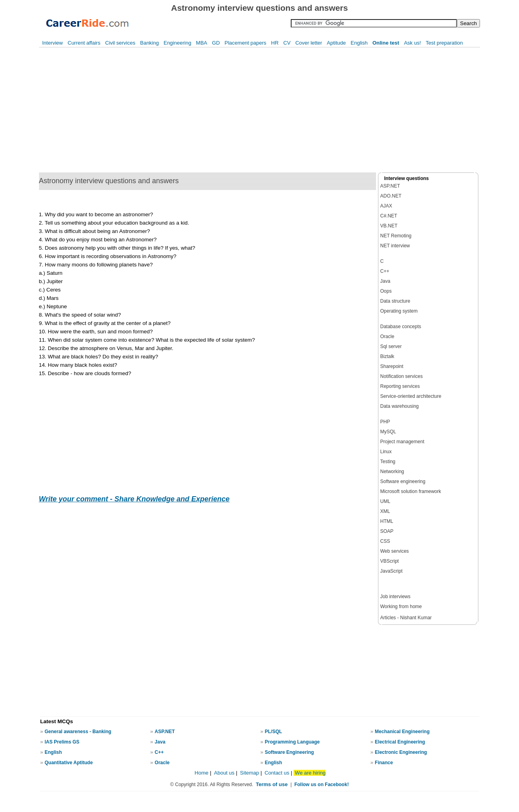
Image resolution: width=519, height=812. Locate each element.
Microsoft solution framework (411, 491)
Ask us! (412, 43)
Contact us (277, 773)
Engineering (177, 43)
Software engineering (403, 481)
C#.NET (389, 216)
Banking (150, 43)
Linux (386, 452)
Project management (402, 442)
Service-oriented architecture (411, 396)
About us (224, 773)
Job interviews (396, 597)
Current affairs (84, 43)
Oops (386, 291)
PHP (385, 422)
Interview (53, 43)
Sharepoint (392, 366)
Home (202, 773)
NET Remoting (396, 236)
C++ (385, 271)
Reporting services (400, 386)
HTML (387, 521)
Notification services (402, 376)
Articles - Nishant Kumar (406, 618)
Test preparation (444, 43)
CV (287, 43)
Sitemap (250, 773)
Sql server (391, 346)
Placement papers (246, 43)
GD (216, 43)
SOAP (387, 531)
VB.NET (389, 226)
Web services (395, 551)
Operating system (399, 311)
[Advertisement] (133, 110)
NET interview (395, 246)
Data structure (395, 301)
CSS (385, 541)
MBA (202, 43)
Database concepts (401, 327)
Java (385, 281)
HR (275, 43)
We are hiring (310, 773)
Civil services (120, 43)
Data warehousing (400, 406)
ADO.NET (391, 196)
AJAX (386, 206)
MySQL (388, 432)
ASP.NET (390, 186)
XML (385, 511)
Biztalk (387, 356)
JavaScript (392, 571)
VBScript (390, 561)
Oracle (387, 337)
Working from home (401, 607)
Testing (388, 462)
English (359, 43)
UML (385, 501)
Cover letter (308, 43)
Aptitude (337, 43)
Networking (392, 472)
